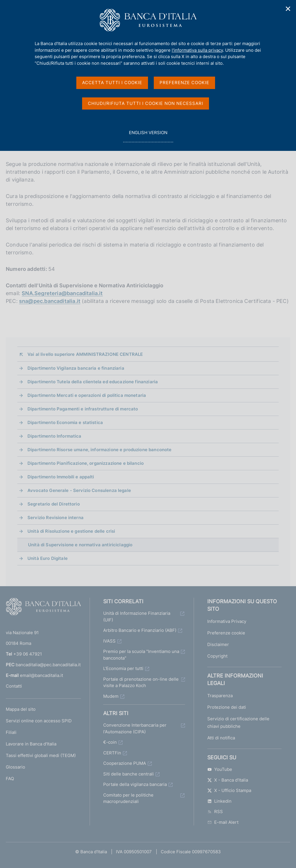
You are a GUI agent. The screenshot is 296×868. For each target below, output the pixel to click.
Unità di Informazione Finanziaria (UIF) (137, 617)
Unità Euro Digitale (48, 558)
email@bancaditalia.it (41, 675)
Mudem (111, 696)
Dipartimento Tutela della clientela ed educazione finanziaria (93, 382)
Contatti (14, 686)
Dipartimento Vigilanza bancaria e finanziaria (76, 368)
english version (148, 136)
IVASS (109, 641)
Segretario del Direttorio (54, 504)
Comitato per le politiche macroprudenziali (128, 798)
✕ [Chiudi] (288, 9)
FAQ (10, 779)
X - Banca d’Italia (228, 780)
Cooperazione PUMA (125, 763)
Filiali (11, 732)
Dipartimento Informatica (54, 436)
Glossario (15, 767)
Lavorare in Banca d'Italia (31, 744)
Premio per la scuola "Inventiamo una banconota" (141, 655)
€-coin (110, 742)
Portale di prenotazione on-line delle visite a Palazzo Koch (141, 682)
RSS (215, 811)
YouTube (220, 769)
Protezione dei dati (227, 707)
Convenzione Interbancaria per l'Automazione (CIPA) (135, 728)
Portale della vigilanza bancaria (135, 784)
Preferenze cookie (226, 633)
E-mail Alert (223, 822)
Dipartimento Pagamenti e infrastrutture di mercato (83, 409)
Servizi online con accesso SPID (39, 721)
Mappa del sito (21, 709)
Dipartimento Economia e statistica (65, 422)
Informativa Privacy (227, 621)
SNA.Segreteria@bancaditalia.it (62, 293)
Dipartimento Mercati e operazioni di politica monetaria (87, 395)
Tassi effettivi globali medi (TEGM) (41, 755)
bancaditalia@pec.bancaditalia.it (48, 665)
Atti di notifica (221, 738)
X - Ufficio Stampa (229, 790)
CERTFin (112, 753)
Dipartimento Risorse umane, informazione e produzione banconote (99, 450)
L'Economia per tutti (123, 668)
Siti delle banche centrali (128, 774)
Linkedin (219, 801)
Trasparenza (220, 696)
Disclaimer (218, 644)
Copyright (217, 656)
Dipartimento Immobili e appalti (61, 477)
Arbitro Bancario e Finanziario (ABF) (140, 630)
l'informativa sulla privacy (197, 50)
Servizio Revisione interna (55, 518)
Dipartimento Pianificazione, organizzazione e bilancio (86, 463)
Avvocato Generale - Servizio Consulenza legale (79, 490)
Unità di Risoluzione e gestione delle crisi (71, 531)
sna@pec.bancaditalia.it (50, 301)
